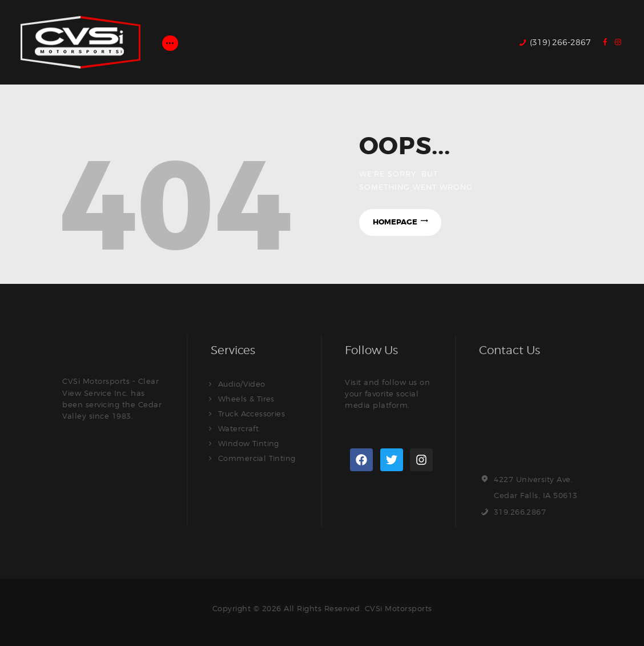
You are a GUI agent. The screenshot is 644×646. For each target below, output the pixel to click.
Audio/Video (242, 384)
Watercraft (239, 428)
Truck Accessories (252, 414)
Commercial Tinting (257, 458)
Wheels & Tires (247, 399)
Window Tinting (249, 443)
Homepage (395, 222)
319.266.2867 (520, 512)
